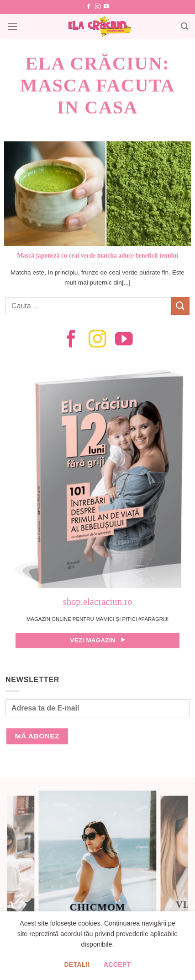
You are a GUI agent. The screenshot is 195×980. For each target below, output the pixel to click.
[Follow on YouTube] (106, 7)
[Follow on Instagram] (98, 7)
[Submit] (180, 306)
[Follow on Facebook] (89, 7)
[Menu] (12, 26)
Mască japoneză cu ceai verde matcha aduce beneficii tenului (97, 256)
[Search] (184, 26)
